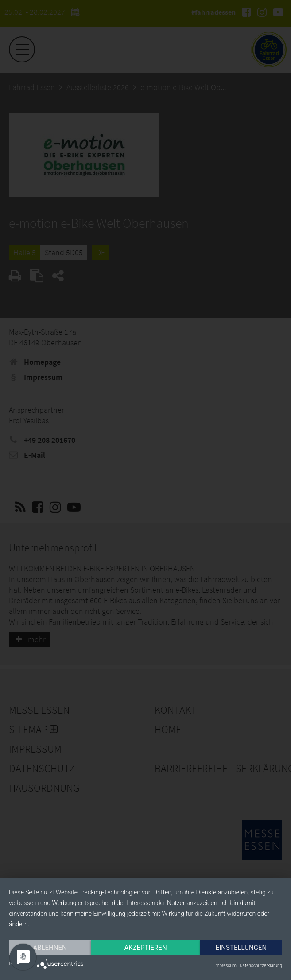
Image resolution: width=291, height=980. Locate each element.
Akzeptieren (145, 948)
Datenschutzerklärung (261, 966)
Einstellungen (241, 948)
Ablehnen (50, 948)
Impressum (225, 966)
